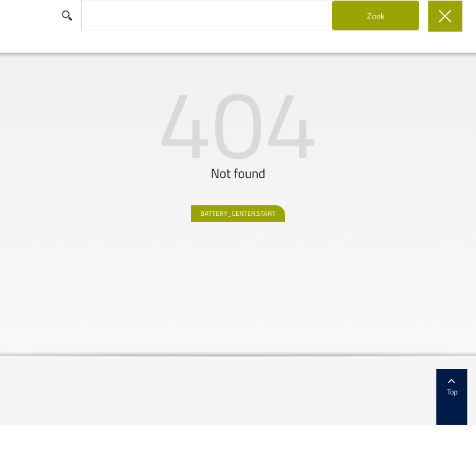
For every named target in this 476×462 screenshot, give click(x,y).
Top (452, 388)
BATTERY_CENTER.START (238, 213)
